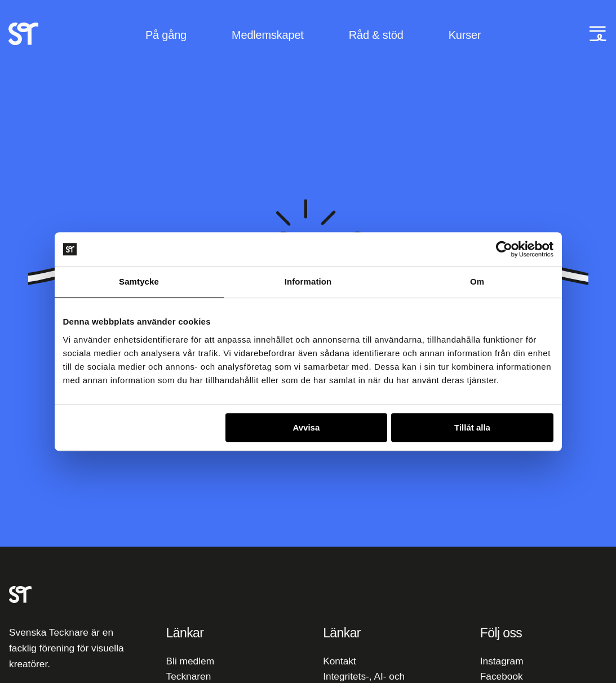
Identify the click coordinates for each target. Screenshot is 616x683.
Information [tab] (308, 281)
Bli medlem (190, 661)
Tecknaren (189, 676)
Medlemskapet (268, 35)
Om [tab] (477, 281)
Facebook (502, 676)
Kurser (465, 35)
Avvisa (306, 427)
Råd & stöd (376, 35)
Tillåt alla (472, 427)
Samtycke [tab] (139, 281)
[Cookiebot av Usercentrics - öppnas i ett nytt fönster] (504, 249)
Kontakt (340, 661)
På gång (166, 35)
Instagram (502, 661)
